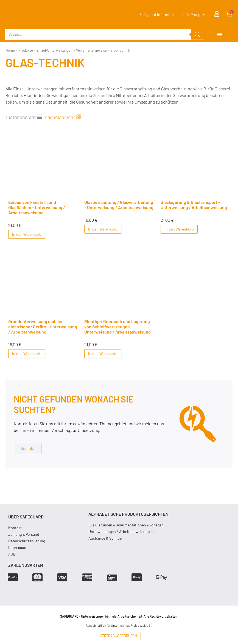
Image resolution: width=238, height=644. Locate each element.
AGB (12, 554)
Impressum (18, 547)
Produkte (26, 50)
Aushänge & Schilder (106, 538)
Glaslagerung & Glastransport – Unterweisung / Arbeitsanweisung (194, 205)
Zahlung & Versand (24, 534)
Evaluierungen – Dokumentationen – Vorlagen (126, 525)
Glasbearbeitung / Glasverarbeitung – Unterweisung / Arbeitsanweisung (119, 205)
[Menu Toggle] (220, 34)
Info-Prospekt (194, 14)
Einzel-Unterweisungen (54, 50)
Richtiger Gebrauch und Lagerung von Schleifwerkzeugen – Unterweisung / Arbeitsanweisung (117, 327)
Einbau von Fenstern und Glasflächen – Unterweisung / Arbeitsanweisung (37, 207)
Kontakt (15, 528)
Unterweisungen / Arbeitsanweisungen (121, 531)
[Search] (197, 34)
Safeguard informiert (157, 14)
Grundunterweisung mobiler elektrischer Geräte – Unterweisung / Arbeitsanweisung (43, 327)
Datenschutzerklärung (27, 541)
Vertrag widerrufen (118, 636)
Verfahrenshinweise (91, 50)
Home (10, 50)
